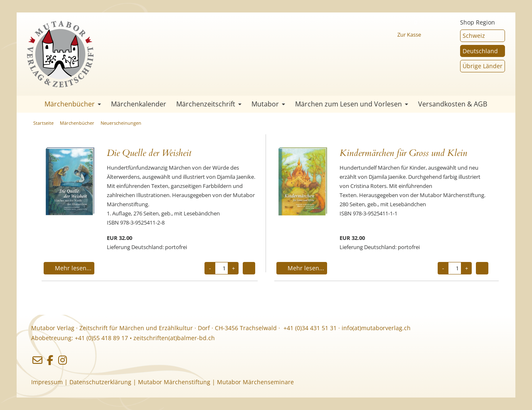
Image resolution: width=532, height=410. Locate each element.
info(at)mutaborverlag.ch (376, 328)
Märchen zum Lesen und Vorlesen (352, 104)
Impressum (47, 382)
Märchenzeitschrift (209, 104)
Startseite (29, 104)
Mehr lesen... (69, 268)
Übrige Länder (483, 66)
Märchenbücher (73, 104)
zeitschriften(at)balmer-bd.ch (174, 338)
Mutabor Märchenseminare (255, 382)
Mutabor (268, 104)
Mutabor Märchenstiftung (174, 382)
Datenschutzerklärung (100, 382)
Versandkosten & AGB (453, 104)
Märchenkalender (139, 104)
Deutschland (480, 51)
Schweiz (474, 36)
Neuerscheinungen (121, 123)
